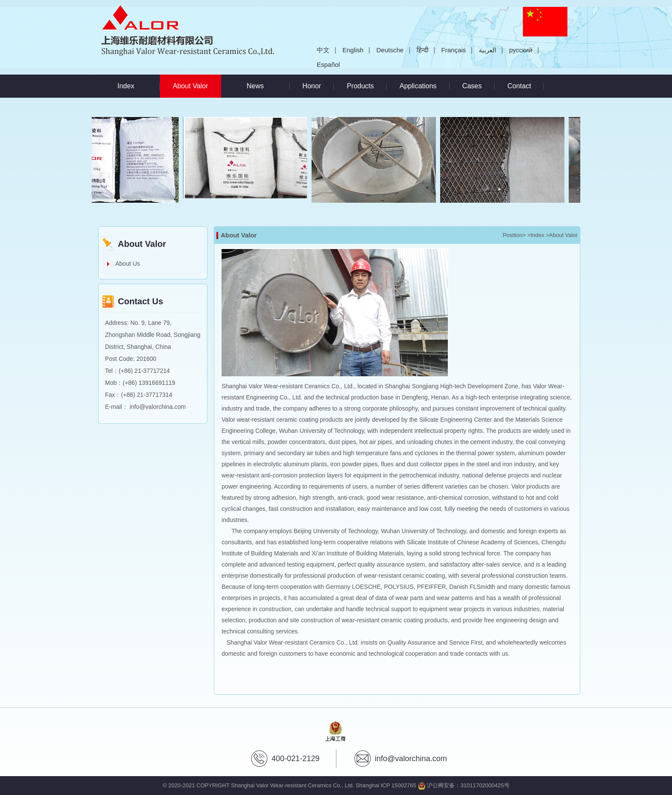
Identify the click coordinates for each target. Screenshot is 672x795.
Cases (472, 86)
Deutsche (390, 50)
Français (454, 50)
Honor (312, 86)
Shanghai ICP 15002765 (386, 785)
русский (521, 50)
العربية (487, 50)
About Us (128, 264)
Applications (418, 86)
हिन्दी (423, 50)
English (353, 50)
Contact (519, 86)
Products (360, 86)
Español (328, 64)
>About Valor (562, 235)
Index (126, 86)
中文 (323, 50)
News (255, 86)
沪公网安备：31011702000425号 (464, 785)
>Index (535, 235)
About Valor (197, 82)
